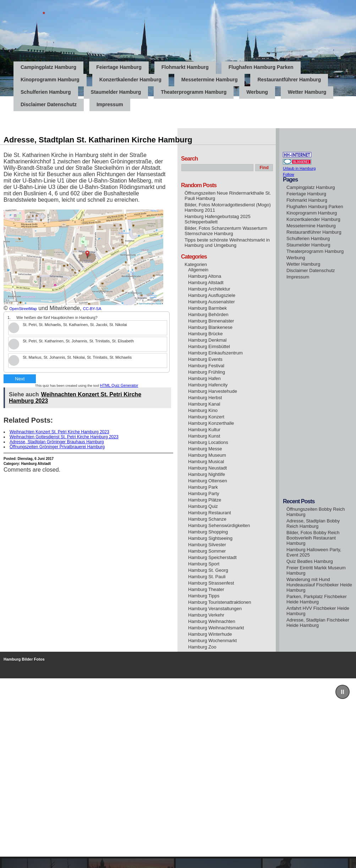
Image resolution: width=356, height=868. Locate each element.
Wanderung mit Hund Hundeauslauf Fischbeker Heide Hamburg (319, 585)
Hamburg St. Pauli (207, 577)
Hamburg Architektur (209, 289)
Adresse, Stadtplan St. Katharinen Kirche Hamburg (98, 140)
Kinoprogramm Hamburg (50, 80)
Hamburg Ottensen (208, 481)
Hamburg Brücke (206, 334)
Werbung (257, 92)
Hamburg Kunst (204, 436)
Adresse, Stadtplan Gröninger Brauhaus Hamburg (57, 442)
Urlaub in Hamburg (299, 168)
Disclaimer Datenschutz (311, 270)
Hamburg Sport (204, 564)
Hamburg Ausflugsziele (212, 295)
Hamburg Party (204, 493)
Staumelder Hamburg (116, 92)
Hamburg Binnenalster (211, 321)
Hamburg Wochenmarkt (212, 641)
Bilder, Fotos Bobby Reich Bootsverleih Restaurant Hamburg (313, 538)
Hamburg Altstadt (36, 464)
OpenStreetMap (23, 309)
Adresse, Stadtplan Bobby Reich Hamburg (313, 523)
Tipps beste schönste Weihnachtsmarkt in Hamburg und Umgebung (227, 243)
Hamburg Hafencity (208, 385)
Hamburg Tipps (204, 596)
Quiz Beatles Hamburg (310, 561)
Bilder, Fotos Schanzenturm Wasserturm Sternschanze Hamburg (226, 231)
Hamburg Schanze (207, 519)
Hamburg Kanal (204, 404)
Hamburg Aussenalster (212, 302)
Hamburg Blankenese (210, 327)
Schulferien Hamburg (46, 92)
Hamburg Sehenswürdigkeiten (219, 525)
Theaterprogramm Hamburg (194, 92)
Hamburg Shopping (208, 532)
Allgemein (198, 270)
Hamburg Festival (206, 366)
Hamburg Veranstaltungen (215, 609)
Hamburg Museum (207, 455)
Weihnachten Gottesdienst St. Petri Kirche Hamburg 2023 (64, 437)
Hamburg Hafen (204, 378)
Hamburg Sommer (207, 551)
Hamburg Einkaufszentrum (215, 353)
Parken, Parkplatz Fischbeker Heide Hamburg (317, 599)
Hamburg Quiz (203, 506)
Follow (289, 174)
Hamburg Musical (206, 462)
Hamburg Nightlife (207, 474)
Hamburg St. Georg (208, 570)
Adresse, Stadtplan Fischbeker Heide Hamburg (318, 623)
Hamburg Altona (205, 276)
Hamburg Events (205, 359)
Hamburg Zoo (202, 647)
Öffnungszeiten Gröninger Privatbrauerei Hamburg (57, 447)
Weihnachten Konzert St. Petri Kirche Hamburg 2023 (59, 432)
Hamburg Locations (208, 442)
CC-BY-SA (92, 309)
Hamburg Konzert (206, 417)
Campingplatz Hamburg (48, 67)
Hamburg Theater (206, 589)
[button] (343, 692)
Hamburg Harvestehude (213, 391)
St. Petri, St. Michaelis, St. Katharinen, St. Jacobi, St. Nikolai (75, 325)
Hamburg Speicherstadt (212, 557)
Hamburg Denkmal (207, 340)
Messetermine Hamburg (210, 80)
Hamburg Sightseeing (210, 538)
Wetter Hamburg (307, 92)
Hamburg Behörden (208, 314)
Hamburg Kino (203, 410)
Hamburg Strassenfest (211, 583)
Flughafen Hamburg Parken (261, 67)
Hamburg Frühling (207, 372)
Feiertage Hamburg (119, 67)
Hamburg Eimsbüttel (209, 346)
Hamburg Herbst (205, 398)
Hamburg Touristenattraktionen (220, 602)
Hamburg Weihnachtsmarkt (216, 628)
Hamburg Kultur (204, 430)
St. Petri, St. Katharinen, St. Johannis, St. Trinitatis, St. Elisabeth (78, 341)
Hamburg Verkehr (206, 615)
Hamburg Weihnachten (212, 621)
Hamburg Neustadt (207, 468)
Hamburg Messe (205, 449)
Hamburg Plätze (205, 500)
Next (20, 379)
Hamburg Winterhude (210, 634)
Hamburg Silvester (207, 545)
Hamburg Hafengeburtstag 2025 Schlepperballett (218, 219)
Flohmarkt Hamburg (185, 67)
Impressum (298, 277)
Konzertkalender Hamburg (130, 80)
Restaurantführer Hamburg (289, 80)
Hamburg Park (203, 487)
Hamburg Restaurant (210, 513)
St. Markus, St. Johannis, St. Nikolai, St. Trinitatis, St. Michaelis (77, 357)
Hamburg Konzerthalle (211, 423)
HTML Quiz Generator (119, 385)
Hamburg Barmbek (207, 308)
